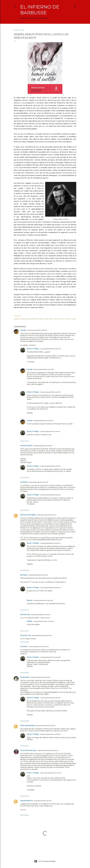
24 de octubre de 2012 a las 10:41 (50, 543)
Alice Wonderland (28, 726)
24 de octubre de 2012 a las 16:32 (40, 677)
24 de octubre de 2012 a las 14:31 (50, 431)
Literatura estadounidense (28, 319)
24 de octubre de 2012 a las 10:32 (50, 466)
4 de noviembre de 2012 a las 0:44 (48, 750)
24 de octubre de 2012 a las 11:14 (41, 615)
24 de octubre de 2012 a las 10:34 (50, 495)
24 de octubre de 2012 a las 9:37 (38, 482)
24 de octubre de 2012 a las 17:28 (50, 657)
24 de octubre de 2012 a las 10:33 (43, 369)
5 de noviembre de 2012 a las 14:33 (51, 773)
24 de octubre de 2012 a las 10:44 (51, 588)
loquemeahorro (27, 801)
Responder (25, 441)
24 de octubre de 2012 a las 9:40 (46, 515)
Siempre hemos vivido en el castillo (65, 319)
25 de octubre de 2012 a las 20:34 (51, 734)
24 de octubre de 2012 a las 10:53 (50, 392)
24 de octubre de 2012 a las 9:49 (38, 575)
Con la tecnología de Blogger (45, 861)
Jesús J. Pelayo (33, 349)
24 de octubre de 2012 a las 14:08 (43, 621)
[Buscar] (75, 6)
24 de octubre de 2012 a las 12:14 (43, 421)
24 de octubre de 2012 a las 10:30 (51, 349)
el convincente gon (28, 750)
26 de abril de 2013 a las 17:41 (43, 801)
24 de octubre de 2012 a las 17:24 (50, 698)
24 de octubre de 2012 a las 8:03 (37, 330)
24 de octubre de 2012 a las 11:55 (43, 600)
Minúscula (40, 319)
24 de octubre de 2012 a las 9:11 (43, 446)
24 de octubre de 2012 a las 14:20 (42, 635)
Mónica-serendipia (28, 515)
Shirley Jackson (49, 319)
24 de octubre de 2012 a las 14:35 (39, 647)
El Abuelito (25, 677)
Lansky (23, 330)
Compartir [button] (17, 316)
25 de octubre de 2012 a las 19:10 (46, 726)
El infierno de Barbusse (40, 10)
